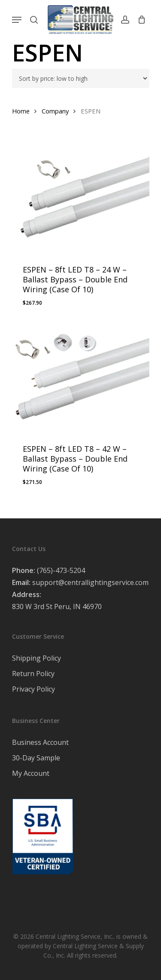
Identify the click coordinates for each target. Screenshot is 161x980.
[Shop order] (81, 78)
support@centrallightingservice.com (90, 582)
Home (21, 111)
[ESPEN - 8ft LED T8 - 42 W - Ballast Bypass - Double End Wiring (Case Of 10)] (81, 377)
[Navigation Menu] (17, 20)
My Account (31, 773)
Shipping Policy (36, 658)
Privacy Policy (33, 689)
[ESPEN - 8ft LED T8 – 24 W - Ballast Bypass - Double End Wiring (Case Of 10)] (81, 197)
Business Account (40, 742)
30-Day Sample (36, 758)
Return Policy (33, 674)
